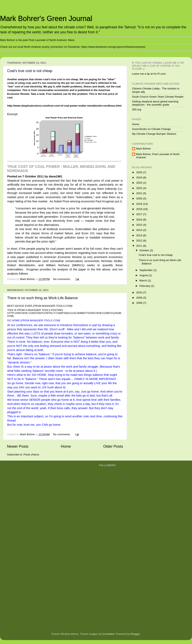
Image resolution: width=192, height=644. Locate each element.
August (144, 275)
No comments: (62, 279)
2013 (140, 235)
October (145, 250)
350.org (137, 109)
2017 (140, 214)
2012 (140, 241)
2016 (140, 220)
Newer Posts (18, 446)
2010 (140, 292)
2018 (140, 209)
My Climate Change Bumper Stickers (154, 134)
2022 (140, 188)
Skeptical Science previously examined (33, 181)
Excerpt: (13, 114)
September (146, 270)
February (145, 286)
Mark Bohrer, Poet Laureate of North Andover (158, 156)
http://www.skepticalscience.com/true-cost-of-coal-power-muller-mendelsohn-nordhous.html (64, 106)
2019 (140, 204)
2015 (140, 225)
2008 (140, 303)
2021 (140, 193)
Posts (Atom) (31, 455)
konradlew (108, 634)
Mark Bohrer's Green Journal (46, 18)
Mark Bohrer (143, 149)
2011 (140, 246)
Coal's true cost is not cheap (30, 71)
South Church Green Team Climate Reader (158, 97)
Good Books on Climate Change (151, 129)
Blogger (135, 634)
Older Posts (113, 446)
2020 (140, 198)
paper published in (49, 257)
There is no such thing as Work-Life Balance (42, 298)
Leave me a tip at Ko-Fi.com (149, 74)
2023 (140, 183)
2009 (140, 298)
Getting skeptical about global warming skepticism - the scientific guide (155, 103)
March (143, 280)
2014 (140, 230)
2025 (140, 172)
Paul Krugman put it (108, 201)
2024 (140, 178)
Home (66, 446)
